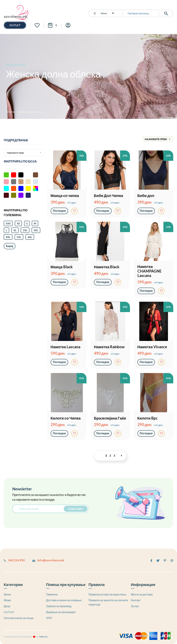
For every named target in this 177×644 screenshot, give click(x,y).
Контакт (136, 600)
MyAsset (43, 636)
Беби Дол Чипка (108, 196)
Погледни (59, 211)
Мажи (7, 600)
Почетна (11, 112)
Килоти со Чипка (66, 418)
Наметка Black (107, 267)
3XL (36, 230)
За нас (135, 606)
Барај (10, 246)
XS (18, 223)
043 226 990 (14, 560)
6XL (30, 237)
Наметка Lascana (65, 347)
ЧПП (49, 618)
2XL (25, 230)
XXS (8, 223)
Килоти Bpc (148, 418)
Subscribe (75, 509)
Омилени (52, 594)
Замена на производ (59, 606)
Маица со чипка (65, 196)
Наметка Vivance (152, 347)
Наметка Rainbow (109, 347)
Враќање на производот (61, 612)
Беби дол (146, 196)
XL (15, 230)
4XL (8, 237)
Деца (7, 606)
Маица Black (62, 267)
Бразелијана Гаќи (110, 418)
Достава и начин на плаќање (64, 600)
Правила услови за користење (107, 594)
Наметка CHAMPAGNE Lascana (149, 271)
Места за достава (142, 594)
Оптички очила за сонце (19, 618)
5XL (19, 237)
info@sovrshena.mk (50, 560)
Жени (7, 594)
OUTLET (15, 25)
